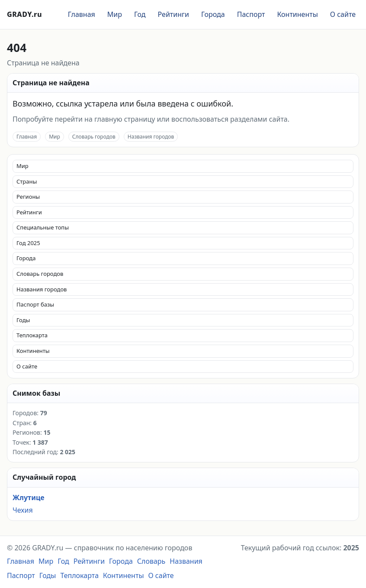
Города (213, 14)
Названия (186, 561)
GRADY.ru (24, 14)
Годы (23, 320)
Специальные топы (43, 227)
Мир (115, 14)
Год (140, 14)
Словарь (151, 561)
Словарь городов (94, 137)
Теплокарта (32, 335)
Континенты (297, 14)
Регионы (28, 197)
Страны (27, 181)
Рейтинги (173, 14)
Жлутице (29, 498)
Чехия (23, 510)
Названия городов (151, 137)
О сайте (343, 14)
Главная (82, 14)
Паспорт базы (35, 304)
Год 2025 (28, 243)
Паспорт (251, 14)
